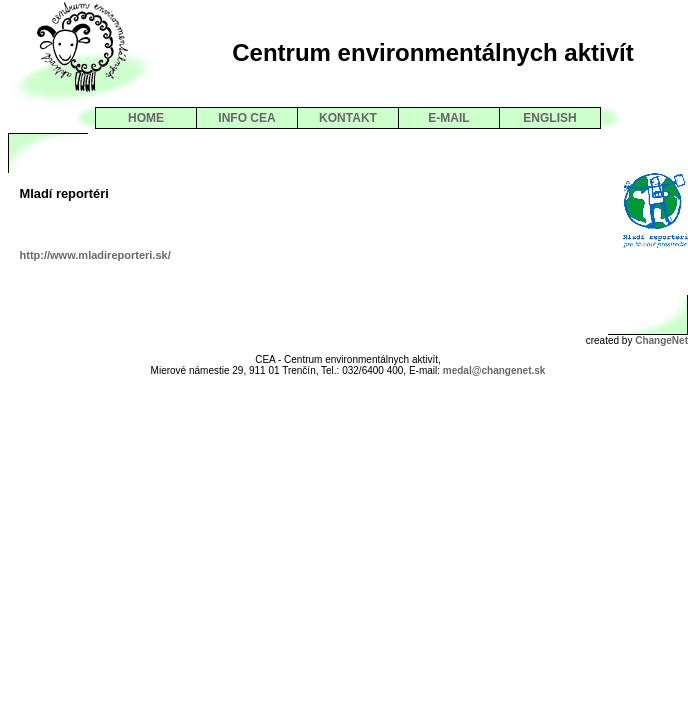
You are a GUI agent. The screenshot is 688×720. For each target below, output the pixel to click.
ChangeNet (661, 340)
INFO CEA (246, 118)
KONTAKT (348, 118)
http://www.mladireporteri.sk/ (95, 255)
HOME (146, 118)
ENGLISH (549, 118)
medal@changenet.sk (494, 370)
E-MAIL (448, 118)
